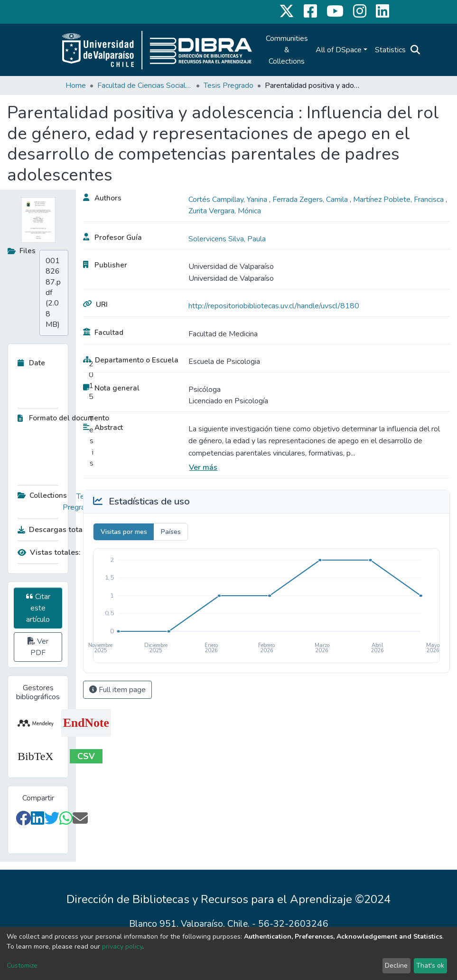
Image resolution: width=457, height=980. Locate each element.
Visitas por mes (124, 532)
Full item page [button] (117, 690)
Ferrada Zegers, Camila (311, 200)
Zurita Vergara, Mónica (225, 211)
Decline (396, 966)
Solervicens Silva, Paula (227, 239)
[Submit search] (415, 50)
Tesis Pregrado (228, 86)
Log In (434, 50)
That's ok (430, 966)
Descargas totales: (53, 530)
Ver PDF (38, 647)
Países (171, 532)
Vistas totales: (49, 552)
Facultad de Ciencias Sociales (145, 86)
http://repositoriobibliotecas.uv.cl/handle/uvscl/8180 (274, 306)
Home (76, 86)
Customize (22, 966)
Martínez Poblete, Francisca (399, 200)
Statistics (390, 50)
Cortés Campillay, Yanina (229, 200)
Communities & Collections (287, 50)
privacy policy (122, 947)
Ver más (203, 467)
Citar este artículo (38, 608)
